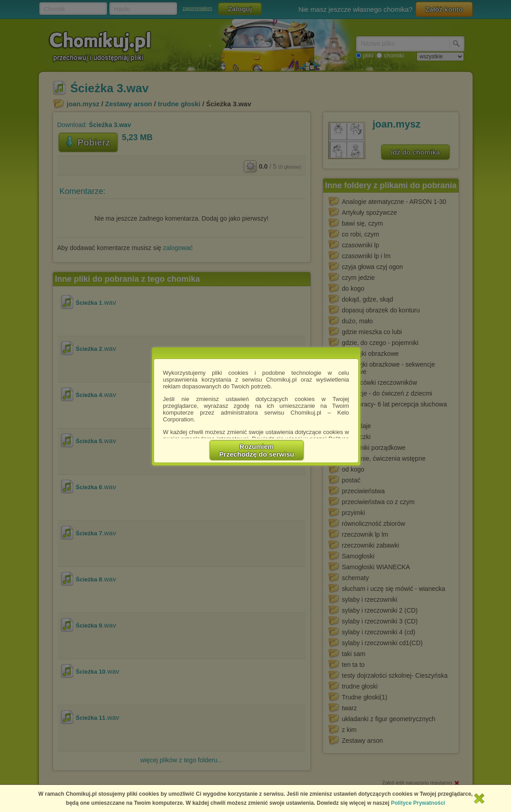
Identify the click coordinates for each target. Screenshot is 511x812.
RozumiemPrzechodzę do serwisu (257, 450)
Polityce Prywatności (418, 803)
